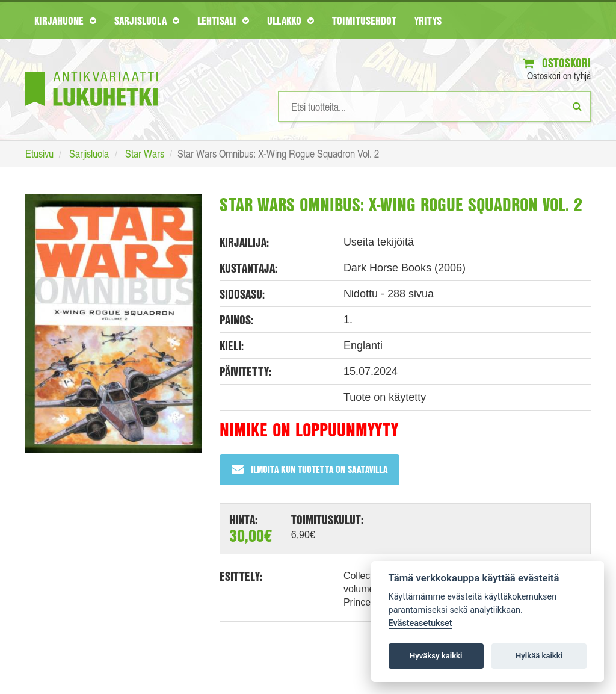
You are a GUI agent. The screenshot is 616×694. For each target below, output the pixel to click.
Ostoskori (557, 63)
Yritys (428, 20)
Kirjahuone (65, 20)
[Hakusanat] (434, 107)
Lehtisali (223, 20)
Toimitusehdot (364, 20)
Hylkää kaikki (539, 656)
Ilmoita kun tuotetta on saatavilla (310, 469)
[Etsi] (577, 106)
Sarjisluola (147, 20)
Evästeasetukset (420, 623)
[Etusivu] (91, 71)
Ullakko (291, 20)
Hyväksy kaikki (436, 656)
